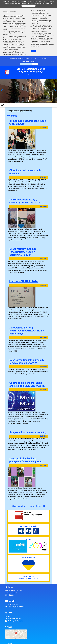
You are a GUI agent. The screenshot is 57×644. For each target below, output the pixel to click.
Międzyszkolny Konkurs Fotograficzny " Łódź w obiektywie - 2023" (23, 252)
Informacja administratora (28, 61)
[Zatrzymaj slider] (29, 101)
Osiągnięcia (21, 111)
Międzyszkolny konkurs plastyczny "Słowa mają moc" (26, 460)
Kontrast (45, 58)
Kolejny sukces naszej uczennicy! (28, 432)
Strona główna (13, 58)
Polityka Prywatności (13, 619)
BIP (8, 616)
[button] (2, 91)
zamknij (33, 51)
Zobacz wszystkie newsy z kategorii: (29, 506)
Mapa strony (21, 58)
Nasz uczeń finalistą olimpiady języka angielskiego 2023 (27, 361)
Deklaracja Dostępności (14, 621)
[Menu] (28, 105)
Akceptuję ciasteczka (28, 6)
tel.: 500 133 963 (12, 605)
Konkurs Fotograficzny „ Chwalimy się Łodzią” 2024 (25, 201)
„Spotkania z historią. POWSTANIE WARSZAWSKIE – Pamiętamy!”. (27, 331)
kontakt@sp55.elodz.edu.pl (15, 607)
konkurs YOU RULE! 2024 (24, 281)
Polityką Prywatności (44, 1)
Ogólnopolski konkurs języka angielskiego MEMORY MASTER (28, 384)
